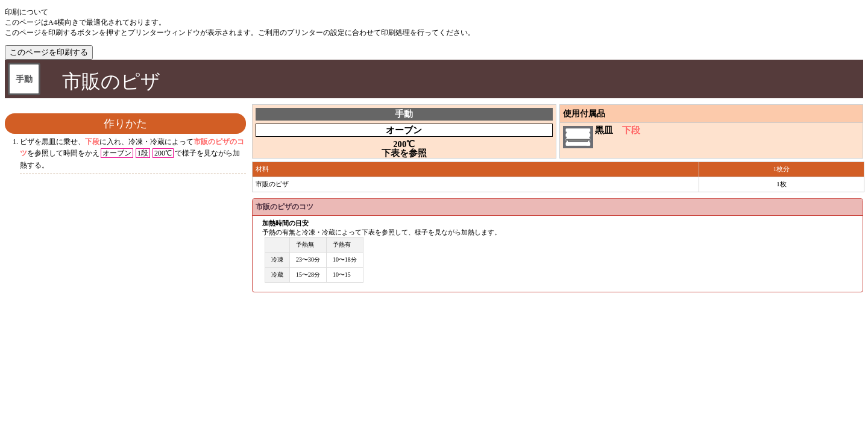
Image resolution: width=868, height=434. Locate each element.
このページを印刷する (49, 52)
